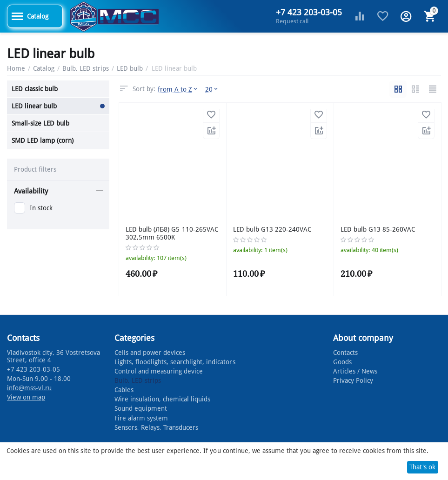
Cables (124, 390)
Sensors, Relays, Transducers (156, 427)
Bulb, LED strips (138, 380)
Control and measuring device (159, 371)
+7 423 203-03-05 (309, 13)
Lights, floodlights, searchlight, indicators (175, 362)
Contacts (345, 353)
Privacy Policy (353, 380)
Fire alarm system (141, 418)
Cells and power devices (150, 353)
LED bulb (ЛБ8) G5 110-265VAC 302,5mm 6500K (172, 233)
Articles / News (355, 371)
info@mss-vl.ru (29, 388)
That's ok (422, 467)
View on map (26, 397)
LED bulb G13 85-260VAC (378, 229)
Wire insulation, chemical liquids (162, 399)
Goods (342, 362)
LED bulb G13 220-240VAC (272, 229)
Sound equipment (141, 408)
